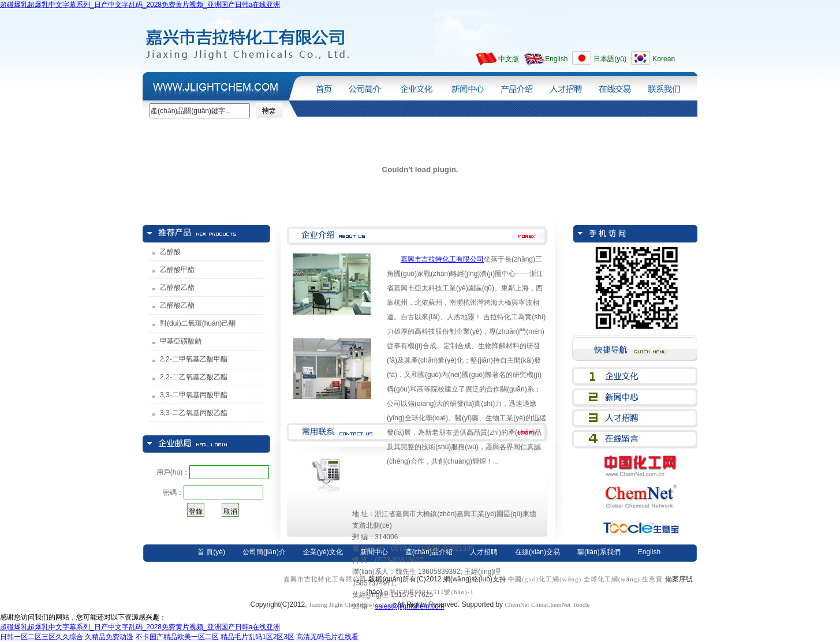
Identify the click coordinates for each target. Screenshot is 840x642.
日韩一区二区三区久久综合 (42, 637)
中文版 (509, 59)
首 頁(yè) (211, 552)
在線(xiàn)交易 (614, 86)
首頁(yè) (321, 86)
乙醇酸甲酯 (177, 270)
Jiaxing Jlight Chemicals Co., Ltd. (353, 604)
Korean (664, 59)
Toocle (581, 604)
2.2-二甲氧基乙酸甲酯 (194, 359)
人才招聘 (565, 86)
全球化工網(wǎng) (612, 579)
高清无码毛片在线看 (327, 637)
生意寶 (652, 579)
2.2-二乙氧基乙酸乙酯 (194, 377)
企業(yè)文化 (415, 86)
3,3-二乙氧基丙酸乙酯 (194, 413)
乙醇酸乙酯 (177, 288)
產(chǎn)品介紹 (516, 86)
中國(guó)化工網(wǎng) (545, 579)
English (556, 59)
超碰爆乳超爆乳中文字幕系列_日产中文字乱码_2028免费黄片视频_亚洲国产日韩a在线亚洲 (140, 5)
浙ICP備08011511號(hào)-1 (432, 592)
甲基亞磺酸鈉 (181, 341)
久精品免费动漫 (109, 637)
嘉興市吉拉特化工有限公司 (442, 259)
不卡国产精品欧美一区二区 (177, 637)
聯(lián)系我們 (668, 86)
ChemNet (517, 604)
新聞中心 (466, 86)
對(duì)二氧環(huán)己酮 (198, 323)
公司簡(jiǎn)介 (364, 86)
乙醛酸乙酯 (177, 305)
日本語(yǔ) (610, 59)
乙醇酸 (170, 252)
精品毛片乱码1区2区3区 (257, 637)
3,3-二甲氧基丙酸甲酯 (194, 395)
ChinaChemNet (551, 604)
